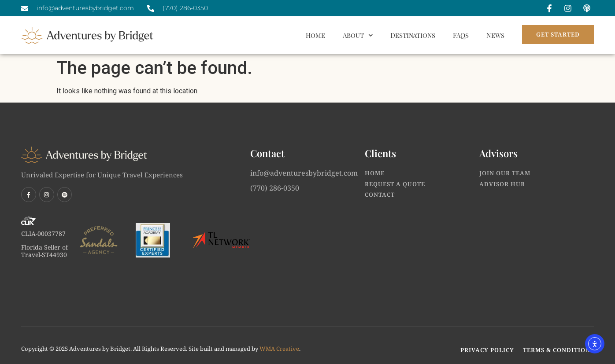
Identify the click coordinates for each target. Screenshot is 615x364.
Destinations (413, 35)
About (358, 35)
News (495, 35)
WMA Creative (279, 349)
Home (315, 35)
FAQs (461, 35)
